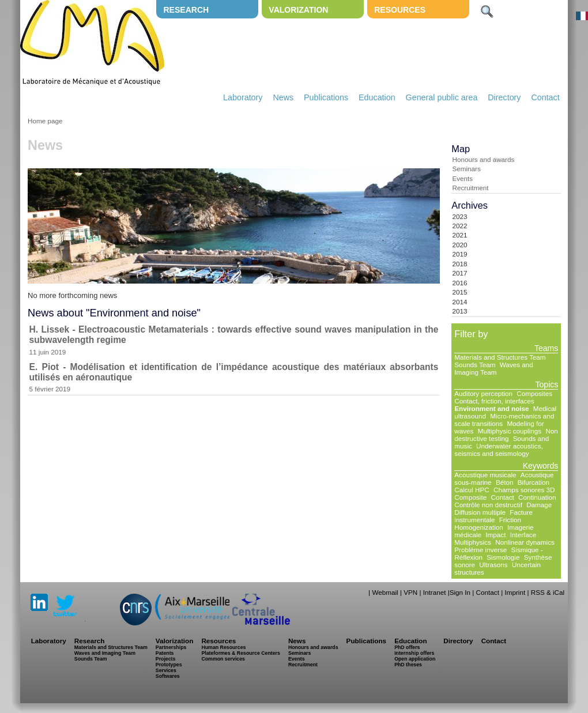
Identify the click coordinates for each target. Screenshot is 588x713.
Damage (539, 505)
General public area (442, 97)
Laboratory (243, 97)
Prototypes (169, 665)
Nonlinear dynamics (525, 542)
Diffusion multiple (480, 512)
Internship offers (414, 653)
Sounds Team (475, 365)
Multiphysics (473, 542)
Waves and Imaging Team (494, 368)
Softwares (168, 676)
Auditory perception (483, 393)
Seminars (466, 169)
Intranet (435, 592)
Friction (510, 520)
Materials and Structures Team (500, 357)
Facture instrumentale (493, 516)
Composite (470, 497)
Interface (523, 535)
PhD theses (408, 665)
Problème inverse (480, 550)
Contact (545, 97)
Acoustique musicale (485, 475)
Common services (223, 659)
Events (462, 178)
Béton (505, 482)
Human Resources (223, 647)
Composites (534, 393)
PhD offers (407, 647)
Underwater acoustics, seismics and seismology (498, 450)
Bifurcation (534, 482)
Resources (400, 10)
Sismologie (503, 557)
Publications (326, 97)
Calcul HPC (472, 490)
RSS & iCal (548, 592)
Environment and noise (491, 408)
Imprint (515, 592)
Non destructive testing (506, 435)
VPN (410, 592)
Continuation (537, 497)
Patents (165, 653)
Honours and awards (483, 159)
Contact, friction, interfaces (494, 401)
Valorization (298, 10)
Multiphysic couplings (510, 431)
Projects (166, 659)
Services (166, 670)
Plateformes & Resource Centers (240, 653)
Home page (45, 121)
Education (377, 97)
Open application (415, 659)
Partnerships (171, 647)
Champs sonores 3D (524, 490)
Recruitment (470, 188)
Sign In (460, 592)
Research (186, 10)
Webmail (385, 592)
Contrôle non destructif (488, 505)
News (283, 97)
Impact (495, 535)
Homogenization (478, 527)
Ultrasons (493, 565)
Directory (504, 97)
